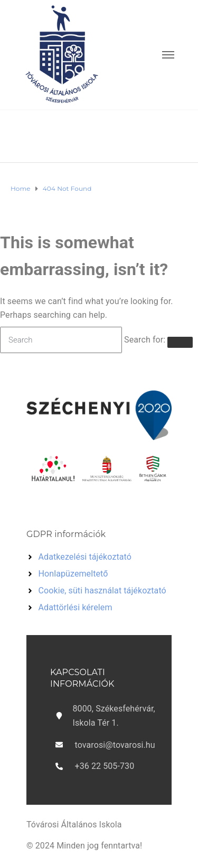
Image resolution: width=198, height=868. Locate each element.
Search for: (145, 340)
